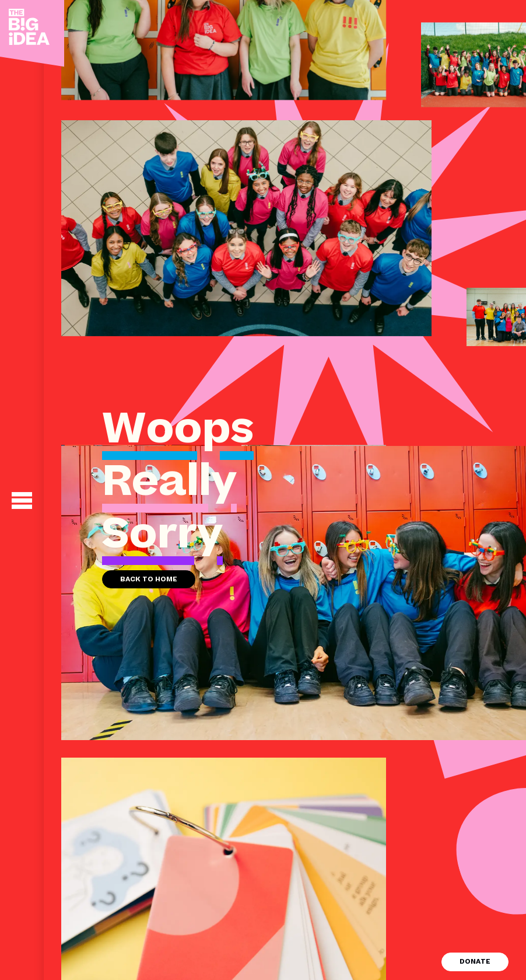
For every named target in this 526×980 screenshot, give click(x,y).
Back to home (149, 579)
